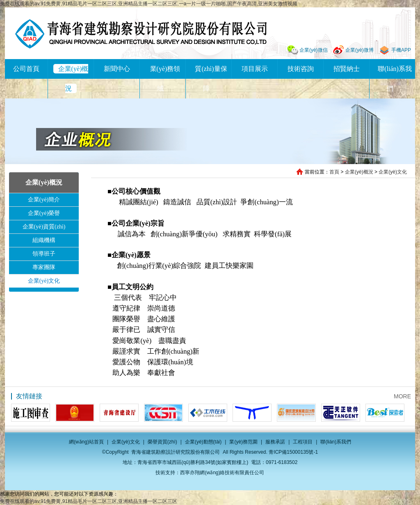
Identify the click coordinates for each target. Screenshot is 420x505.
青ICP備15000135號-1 (293, 452)
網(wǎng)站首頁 (86, 442)
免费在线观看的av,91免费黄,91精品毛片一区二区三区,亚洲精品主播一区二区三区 (89, 501)
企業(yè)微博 (360, 50)
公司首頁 (26, 69)
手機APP (401, 50)
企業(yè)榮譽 (44, 213)
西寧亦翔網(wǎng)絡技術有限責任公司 (222, 473)
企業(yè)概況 (359, 172)
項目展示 (255, 69)
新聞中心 (117, 69)
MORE (402, 396)
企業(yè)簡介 (44, 200)
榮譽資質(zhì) (162, 442)
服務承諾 (275, 442)
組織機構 (44, 240)
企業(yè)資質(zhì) (44, 227)
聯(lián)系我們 (336, 442)
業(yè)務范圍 (243, 442)
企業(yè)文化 (393, 172)
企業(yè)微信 (314, 50)
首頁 (334, 172)
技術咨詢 (301, 69)
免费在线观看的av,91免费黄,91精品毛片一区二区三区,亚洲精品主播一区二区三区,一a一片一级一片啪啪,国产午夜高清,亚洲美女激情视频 (149, 4)
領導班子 (44, 254)
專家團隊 (44, 267)
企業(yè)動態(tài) (203, 442)
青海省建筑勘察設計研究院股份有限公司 (141, 34)
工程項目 (303, 442)
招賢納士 (347, 69)
